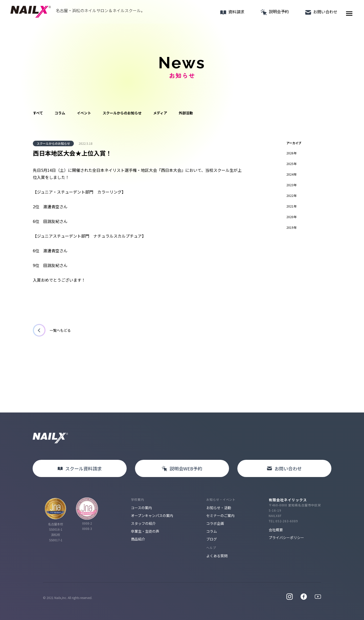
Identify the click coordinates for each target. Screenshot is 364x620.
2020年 (291, 217)
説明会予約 (272, 14)
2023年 (291, 185)
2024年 (291, 174)
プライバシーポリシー (286, 538)
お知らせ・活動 (219, 508)
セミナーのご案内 (220, 515)
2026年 (291, 153)
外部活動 (186, 113)
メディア (160, 113)
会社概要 (276, 530)
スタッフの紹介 (143, 523)
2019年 (291, 227)
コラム (60, 113)
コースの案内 (141, 508)
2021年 (291, 206)
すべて (38, 113)
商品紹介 (138, 539)
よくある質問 (217, 556)
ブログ (212, 539)
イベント (84, 113)
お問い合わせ (318, 14)
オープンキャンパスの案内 (152, 515)
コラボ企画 (215, 523)
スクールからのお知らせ (122, 113)
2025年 (291, 164)
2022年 (291, 195)
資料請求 (230, 14)
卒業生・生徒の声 (145, 531)
